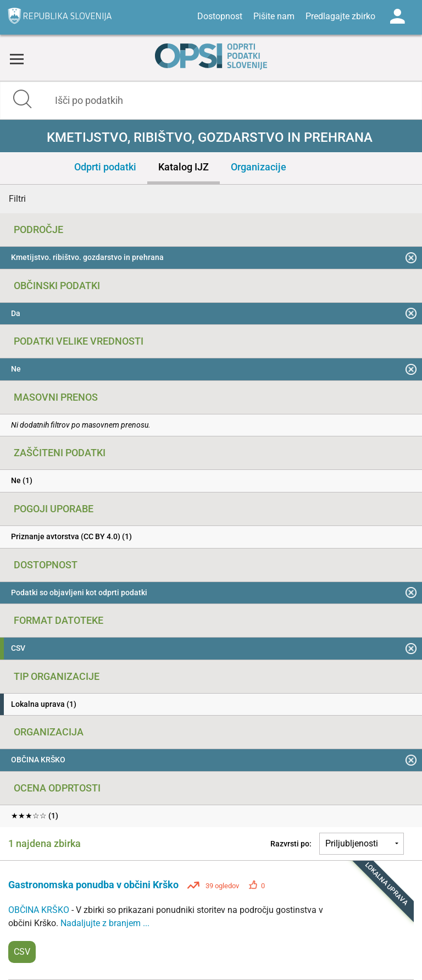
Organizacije (259, 167)
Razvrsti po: (291, 844)
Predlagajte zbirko (340, 16)
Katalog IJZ (184, 167)
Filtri (17, 199)
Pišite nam (274, 16)
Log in (397, 16)
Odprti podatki (105, 167)
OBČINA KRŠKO (40, 910)
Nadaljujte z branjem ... (105, 923)
